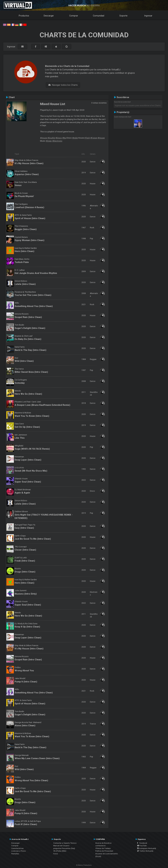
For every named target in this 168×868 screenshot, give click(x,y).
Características (17, 848)
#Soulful (51, 138)
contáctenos (100, 846)
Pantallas (15, 854)
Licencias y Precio (19, 851)
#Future (94, 138)
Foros (56, 854)
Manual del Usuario (61, 846)
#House (44, 138)
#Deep (49, 141)
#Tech (87, 138)
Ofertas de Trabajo (103, 848)
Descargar (49, 16)
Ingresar (148, 16)
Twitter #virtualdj (145, 851)
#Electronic (57, 141)
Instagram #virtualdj (147, 848)
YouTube (142, 846)
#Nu (64, 138)
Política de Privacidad (104, 851)
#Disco (59, 138)
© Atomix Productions (84, 865)
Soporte (123, 16)
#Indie (75, 138)
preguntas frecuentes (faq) (64, 848)
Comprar (74, 16)
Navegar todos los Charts (63, 85)
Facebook (142, 843)
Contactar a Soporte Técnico (65, 843)
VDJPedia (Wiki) (60, 851)
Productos (24, 16)
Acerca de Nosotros (103, 843)
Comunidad (99, 16)
